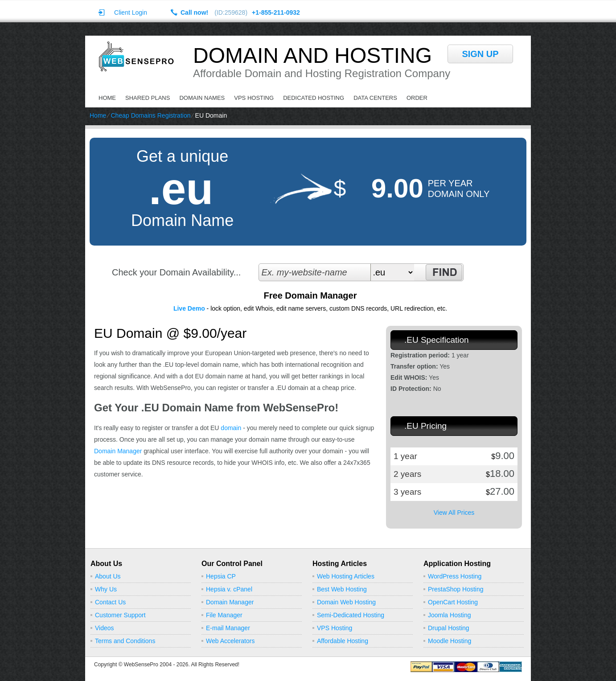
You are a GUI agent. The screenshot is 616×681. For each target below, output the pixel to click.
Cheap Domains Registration (150, 115)
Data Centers (375, 98)
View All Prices (454, 513)
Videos (105, 628)
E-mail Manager (228, 628)
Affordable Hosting (343, 641)
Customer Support (120, 615)
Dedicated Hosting (314, 98)
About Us (108, 576)
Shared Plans (148, 98)
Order (417, 98)
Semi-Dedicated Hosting (351, 615)
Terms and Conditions (125, 641)
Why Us (106, 589)
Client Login (131, 12)
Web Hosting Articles (346, 576)
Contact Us (110, 602)
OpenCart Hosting (453, 602)
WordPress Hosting (455, 576)
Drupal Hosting (449, 628)
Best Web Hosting (342, 589)
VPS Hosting (254, 98)
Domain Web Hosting (346, 602)
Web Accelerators (230, 641)
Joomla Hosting (450, 615)
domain (231, 428)
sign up (480, 54)
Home (107, 98)
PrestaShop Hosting (456, 589)
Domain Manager (118, 451)
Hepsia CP (221, 576)
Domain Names (202, 98)
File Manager (224, 615)
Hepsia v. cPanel (229, 589)
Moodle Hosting (450, 641)
